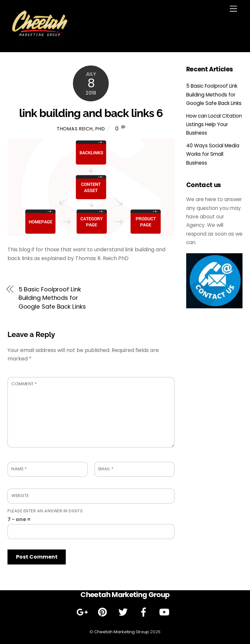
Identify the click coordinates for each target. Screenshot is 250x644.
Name (19, 469)
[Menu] (233, 9)
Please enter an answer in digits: (46, 511)
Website (20, 496)
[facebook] (145, 612)
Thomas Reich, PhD (81, 129)
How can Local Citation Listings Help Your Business (214, 124)
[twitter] (124, 612)
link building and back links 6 (91, 113)
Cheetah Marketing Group (122, 632)
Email (106, 469)
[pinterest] (104, 612)
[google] (83, 612)
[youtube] (165, 612)
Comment (24, 384)
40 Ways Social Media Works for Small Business (213, 154)
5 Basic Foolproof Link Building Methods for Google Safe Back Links (52, 298)
